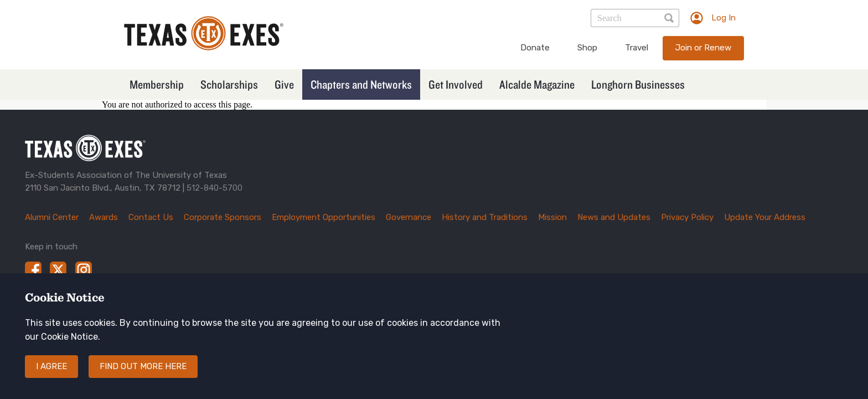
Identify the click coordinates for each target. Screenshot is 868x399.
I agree (51, 376)
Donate (535, 48)
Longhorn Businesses (638, 84)
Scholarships (229, 84)
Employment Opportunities (324, 217)
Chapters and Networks (361, 84)
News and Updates (614, 217)
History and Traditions (485, 217)
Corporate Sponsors (223, 217)
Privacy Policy (687, 217)
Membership (157, 84)
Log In (724, 18)
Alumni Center (52, 217)
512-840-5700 (215, 188)
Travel (637, 48)
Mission (552, 217)
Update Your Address (765, 217)
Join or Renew (703, 48)
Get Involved (456, 84)
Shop (587, 48)
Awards (104, 217)
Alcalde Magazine (537, 84)
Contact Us (151, 217)
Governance (409, 217)
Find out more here (143, 376)
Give (284, 84)
